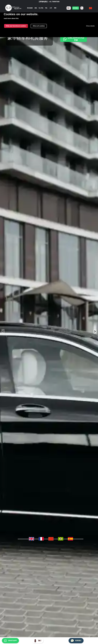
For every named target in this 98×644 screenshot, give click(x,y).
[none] (30, 8)
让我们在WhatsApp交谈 (73, 39)
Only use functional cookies (16, 26)
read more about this (11, 18)
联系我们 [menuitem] (76, 8)
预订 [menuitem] (69, 8)
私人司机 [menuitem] (41, 8)
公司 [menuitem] (51, 8)
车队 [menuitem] (46, 8)
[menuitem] (82, 8)
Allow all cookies (39, 26)
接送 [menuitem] (36, 8)
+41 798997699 (54, 2)
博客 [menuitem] (55, 8)
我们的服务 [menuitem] (30, 8)
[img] (14, 8)
